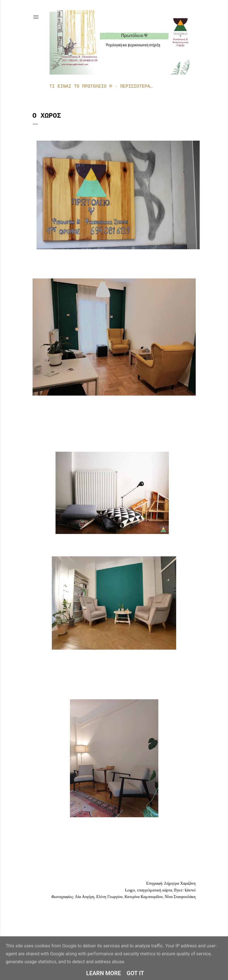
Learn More (104, 973)
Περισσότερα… (136, 86)
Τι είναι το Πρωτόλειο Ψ (81, 86)
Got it (135, 973)
